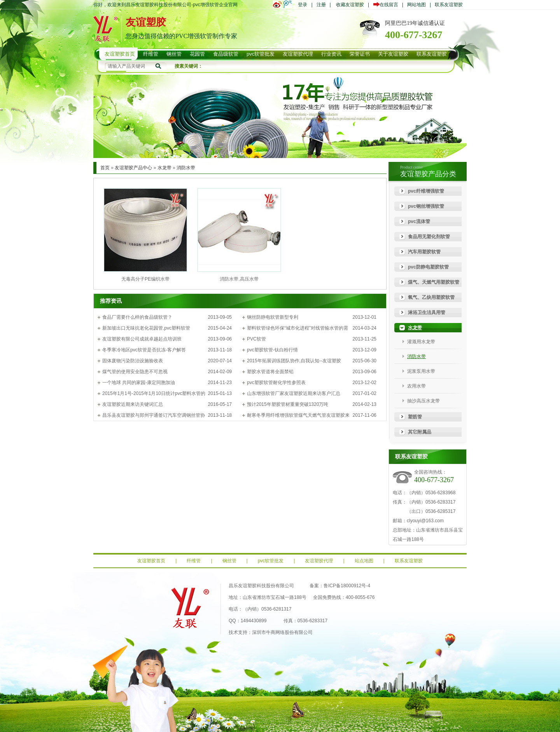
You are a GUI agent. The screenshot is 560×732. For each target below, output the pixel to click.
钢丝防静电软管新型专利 (273, 317)
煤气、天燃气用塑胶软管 (434, 282)
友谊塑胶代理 (319, 561)
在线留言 (388, 5)
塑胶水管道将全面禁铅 (270, 372)
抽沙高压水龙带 (423, 401)
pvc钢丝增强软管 (426, 206)
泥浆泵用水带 (421, 371)
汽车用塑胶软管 (424, 252)
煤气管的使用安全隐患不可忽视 (135, 372)
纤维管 (194, 561)
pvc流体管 (419, 221)
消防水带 (186, 168)
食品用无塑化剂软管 (429, 237)
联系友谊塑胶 (449, 5)
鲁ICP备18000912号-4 (347, 586)
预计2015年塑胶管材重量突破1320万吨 (288, 404)
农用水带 (416, 386)
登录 (303, 5)
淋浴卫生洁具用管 (427, 312)
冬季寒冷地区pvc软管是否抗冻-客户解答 (144, 350)
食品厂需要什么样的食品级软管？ (137, 317)
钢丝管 (229, 561)
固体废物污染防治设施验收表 (133, 361)
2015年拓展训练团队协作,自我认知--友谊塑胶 (294, 361)
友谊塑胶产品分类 (428, 174)
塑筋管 (415, 417)
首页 (105, 168)
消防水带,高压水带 (239, 279)
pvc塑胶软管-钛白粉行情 (272, 350)
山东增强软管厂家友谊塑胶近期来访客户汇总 (294, 393)
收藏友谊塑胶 (350, 5)
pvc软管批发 (271, 561)
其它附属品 (420, 432)
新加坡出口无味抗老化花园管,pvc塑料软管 (146, 328)
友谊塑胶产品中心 (133, 168)
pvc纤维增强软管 (426, 191)
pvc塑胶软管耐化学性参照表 (276, 383)
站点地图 (364, 561)
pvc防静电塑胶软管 (428, 267)
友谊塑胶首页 (151, 561)
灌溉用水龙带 (421, 342)
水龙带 (164, 168)
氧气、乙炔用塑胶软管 (431, 297)
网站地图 (416, 5)
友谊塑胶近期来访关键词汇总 (133, 404)
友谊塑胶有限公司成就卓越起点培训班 (142, 339)
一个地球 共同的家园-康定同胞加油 (139, 383)
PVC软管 (256, 339)
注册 (321, 5)
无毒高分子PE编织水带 (145, 279)
